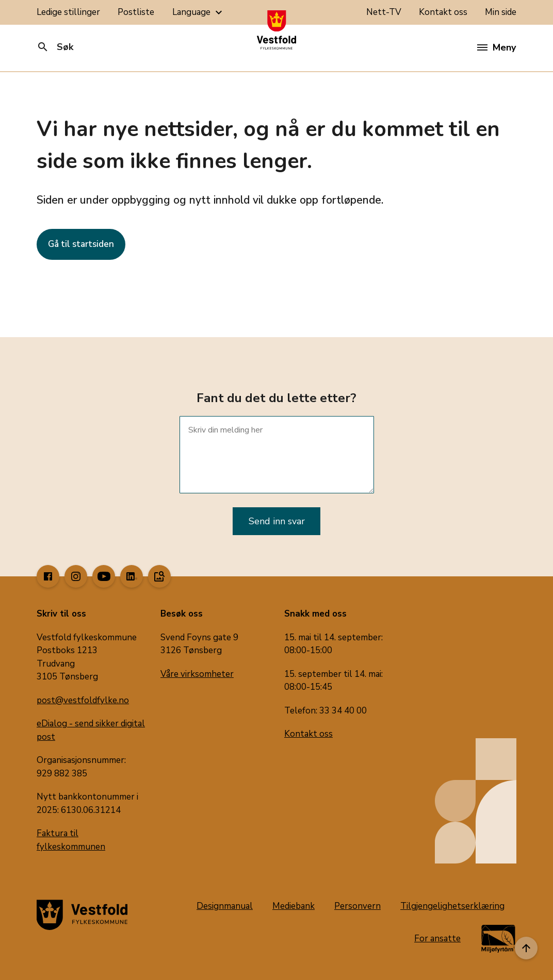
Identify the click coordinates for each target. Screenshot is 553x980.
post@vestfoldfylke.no (83, 700)
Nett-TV (384, 12)
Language (199, 12)
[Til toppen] (526, 948)
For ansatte (437, 939)
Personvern (357, 906)
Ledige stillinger (68, 12)
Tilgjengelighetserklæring (452, 906)
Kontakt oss (443, 12)
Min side (501, 12)
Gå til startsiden (81, 244)
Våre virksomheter (197, 674)
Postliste (136, 12)
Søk (55, 47)
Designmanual (225, 906)
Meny (497, 47)
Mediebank (294, 906)
